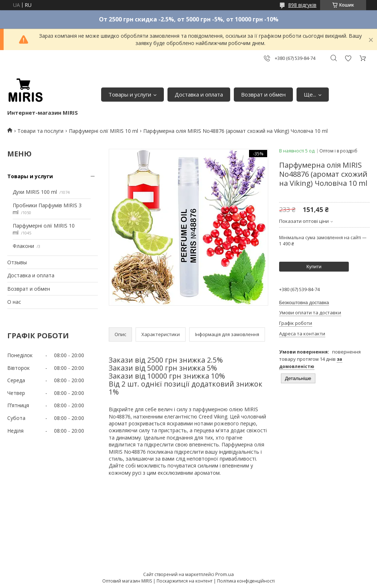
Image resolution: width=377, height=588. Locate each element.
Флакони (23, 246)
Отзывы (17, 262)
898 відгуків (302, 5)
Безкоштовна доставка (304, 303)
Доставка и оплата (199, 94)
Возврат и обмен (263, 94)
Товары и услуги (130, 94)
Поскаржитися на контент (185, 581)
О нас (14, 302)
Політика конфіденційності (246, 581)
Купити (314, 267)
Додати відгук (348, 58)
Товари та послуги (40, 131)
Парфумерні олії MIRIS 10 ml (103, 131)
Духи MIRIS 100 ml (35, 192)
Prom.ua (225, 574)
